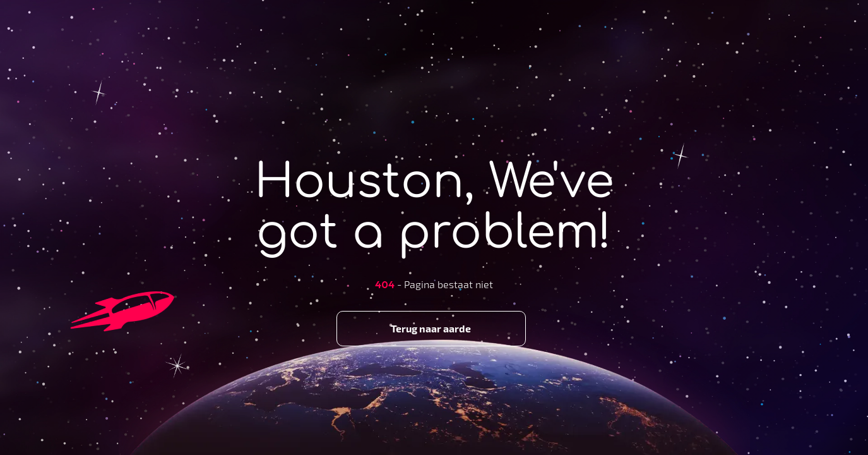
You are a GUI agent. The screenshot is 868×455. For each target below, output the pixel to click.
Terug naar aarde (431, 328)
